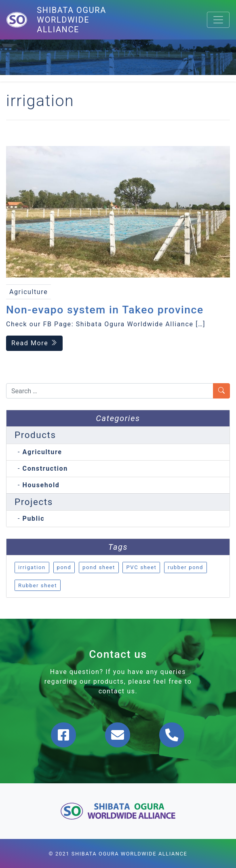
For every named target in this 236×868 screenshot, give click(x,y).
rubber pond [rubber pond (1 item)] (185, 567)
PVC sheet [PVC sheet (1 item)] (141, 567)
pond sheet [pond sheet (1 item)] (99, 567)
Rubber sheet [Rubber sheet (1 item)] (38, 585)
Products (35, 435)
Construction (45, 468)
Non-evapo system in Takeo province (105, 310)
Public (34, 519)
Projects (34, 502)
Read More (34, 343)
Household (41, 485)
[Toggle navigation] (218, 20)
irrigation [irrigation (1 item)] (32, 567)
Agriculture (42, 452)
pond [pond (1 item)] (64, 567)
